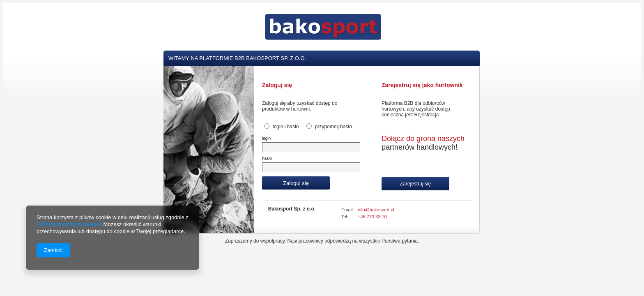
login (266, 138)
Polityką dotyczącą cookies (68, 224)
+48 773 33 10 (372, 217)
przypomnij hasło (333, 127)
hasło (267, 158)
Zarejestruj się (415, 184)
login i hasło (286, 127)
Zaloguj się (296, 183)
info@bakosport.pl (376, 210)
